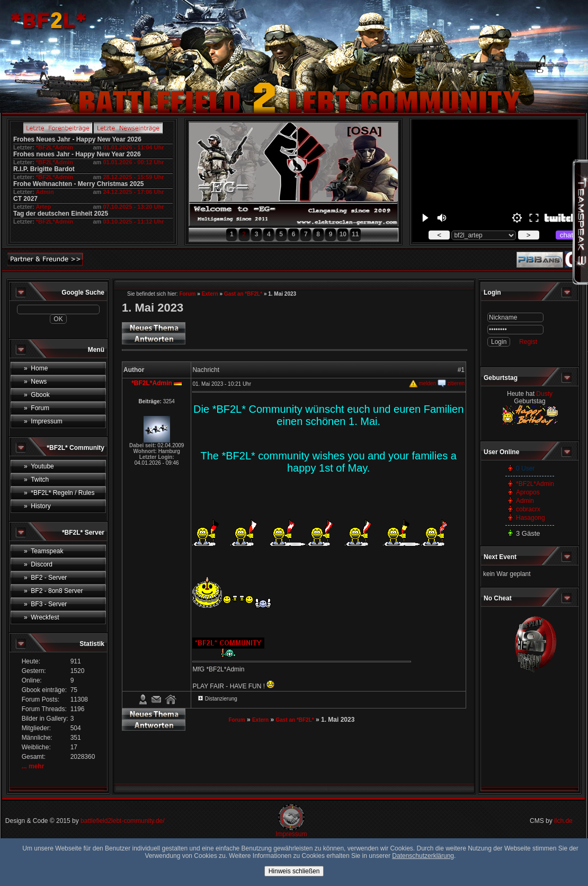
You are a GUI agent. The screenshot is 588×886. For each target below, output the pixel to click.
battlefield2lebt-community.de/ (123, 821)
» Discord (38, 564)
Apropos (528, 492)
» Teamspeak (44, 551)
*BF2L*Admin (55, 147)
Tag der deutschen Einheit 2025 (61, 214)
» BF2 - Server (45, 578)
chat (567, 235)
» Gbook (37, 395)
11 (355, 234)
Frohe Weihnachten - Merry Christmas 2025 (79, 184)
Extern (210, 294)
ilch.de (563, 821)
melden (423, 383)
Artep (43, 207)
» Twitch (36, 480)
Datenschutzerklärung (423, 856)
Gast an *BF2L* (243, 294)
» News (35, 382)
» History (37, 506)
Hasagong (531, 518)
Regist (528, 342)
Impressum (291, 834)
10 (343, 234)
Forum (187, 294)
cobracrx (528, 509)
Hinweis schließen (294, 871)
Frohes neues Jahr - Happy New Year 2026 (77, 154)
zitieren (451, 383)
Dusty (544, 394)
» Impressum (43, 421)
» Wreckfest (41, 617)
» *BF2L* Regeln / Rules (59, 493)
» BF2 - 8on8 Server (53, 591)
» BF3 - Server (45, 604)
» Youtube (39, 466)
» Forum (37, 408)
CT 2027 (25, 199)
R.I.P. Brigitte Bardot (44, 169)
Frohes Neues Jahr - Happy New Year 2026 (77, 139)
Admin (44, 192)
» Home (36, 368)
